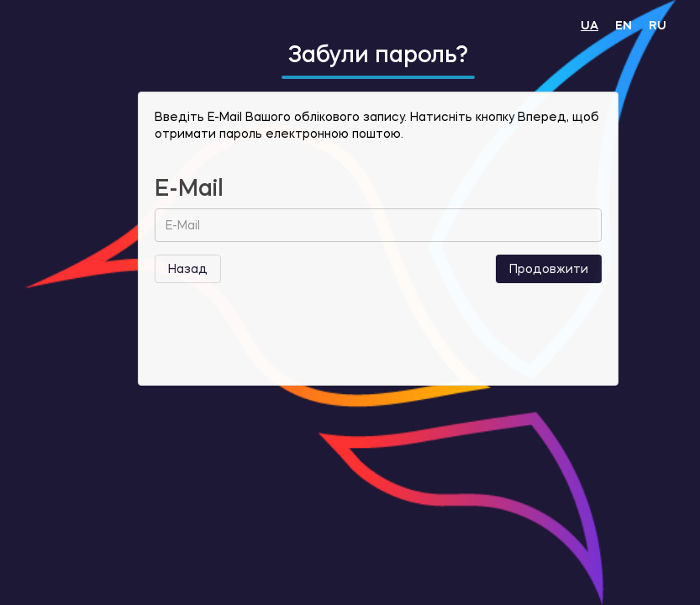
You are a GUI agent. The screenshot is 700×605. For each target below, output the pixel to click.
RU (658, 25)
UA (589, 25)
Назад (188, 268)
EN (624, 25)
